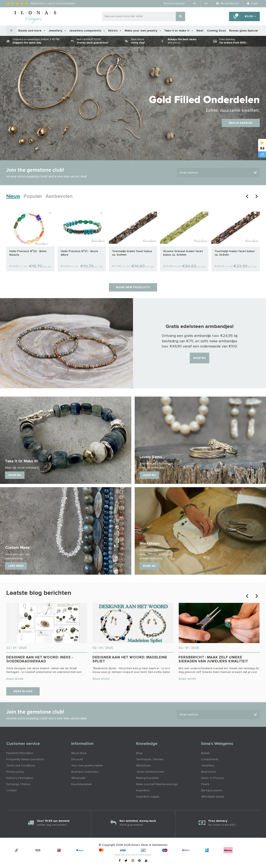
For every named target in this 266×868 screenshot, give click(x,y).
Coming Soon (216, 31)
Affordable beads (213, 797)
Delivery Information (20, 778)
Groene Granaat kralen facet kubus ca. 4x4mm (183, 253)
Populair (33, 196)
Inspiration (143, 790)
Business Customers (85, 772)
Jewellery (57, 31)
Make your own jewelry (143, 31)
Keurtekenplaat (81, 784)
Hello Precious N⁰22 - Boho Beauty (28, 253)
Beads (205, 753)
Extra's (115, 31)
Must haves (209, 772)
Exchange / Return (18, 784)
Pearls (205, 784)
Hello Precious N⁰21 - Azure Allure (79, 253)
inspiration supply (148, 797)
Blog (139, 753)
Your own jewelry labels (87, 766)
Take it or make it (179, 31)
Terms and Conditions (21, 766)
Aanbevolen (59, 196)
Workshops (143, 766)
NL (195, 4)
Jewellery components (87, 31)
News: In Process (213, 778)
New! (200, 31)
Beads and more (32, 31)
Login (252, 4)
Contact (11, 790)
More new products (133, 287)
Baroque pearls (212, 790)
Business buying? (174, 4)
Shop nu (199, 358)
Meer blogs (23, 691)
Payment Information (20, 753)
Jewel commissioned (150, 772)
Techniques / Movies (150, 759)
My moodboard (227, 4)
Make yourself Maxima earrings (157, 784)
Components (210, 759)
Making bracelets (147, 778)
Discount (77, 759)
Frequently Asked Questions (25, 759)
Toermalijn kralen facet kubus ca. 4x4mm (132, 253)
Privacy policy (15, 772)
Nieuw (13, 196)
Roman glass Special (244, 31)
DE (206, 4)
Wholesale (78, 778)
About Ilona (79, 753)
